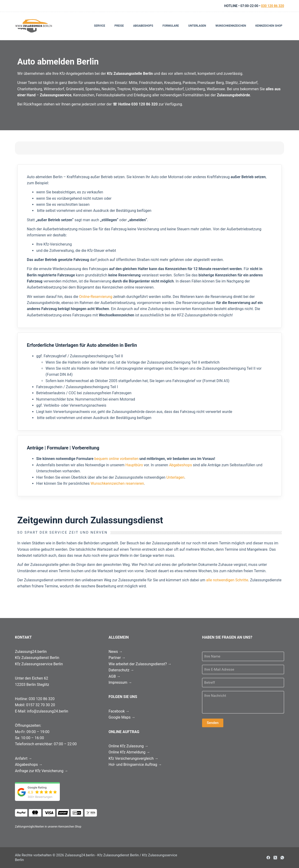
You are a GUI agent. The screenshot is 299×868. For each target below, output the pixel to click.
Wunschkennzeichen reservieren (117, 483)
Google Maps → (122, 717)
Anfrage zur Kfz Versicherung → (41, 771)
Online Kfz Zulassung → (128, 746)
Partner (117, 658)
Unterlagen (197, 26)
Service (100, 26)
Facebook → (119, 711)
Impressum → (120, 682)
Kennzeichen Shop (269, 26)
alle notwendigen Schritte (227, 580)
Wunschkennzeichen (231, 26)
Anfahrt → (23, 758)
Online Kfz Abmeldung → (129, 752)
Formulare (171, 26)
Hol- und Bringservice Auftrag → (135, 765)
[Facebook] (268, 858)
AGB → (115, 676)
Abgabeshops (143, 26)
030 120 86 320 (273, 6)
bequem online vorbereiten (116, 459)
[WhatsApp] (282, 858)
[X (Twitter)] (275, 858)
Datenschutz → (121, 670)
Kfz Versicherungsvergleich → (133, 758)
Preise (119, 26)
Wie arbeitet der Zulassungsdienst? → (140, 664)
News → (116, 652)
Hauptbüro (134, 465)
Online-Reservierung (96, 297)
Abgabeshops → (29, 765)
